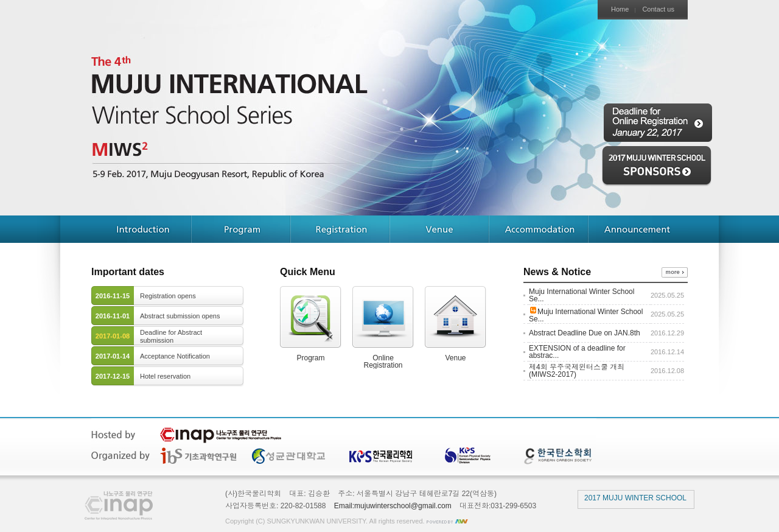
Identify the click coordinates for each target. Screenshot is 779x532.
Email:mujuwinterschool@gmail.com (393, 506)
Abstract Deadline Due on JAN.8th (585, 333)
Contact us (658, 9)
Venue (456, 324)
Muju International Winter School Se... (582, 295)
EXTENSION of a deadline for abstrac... (577, 352)
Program (311, 324)
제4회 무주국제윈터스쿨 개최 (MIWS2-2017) (577, 371)
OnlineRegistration (383, 327)
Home (620, 9)
